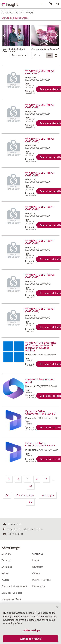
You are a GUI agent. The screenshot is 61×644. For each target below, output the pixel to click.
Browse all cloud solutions (15, 18)
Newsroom (38, 567)
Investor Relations (41, 580)
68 (31, 486)
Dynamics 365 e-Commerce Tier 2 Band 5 (40, 444)
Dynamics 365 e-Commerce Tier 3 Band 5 (40, 413)
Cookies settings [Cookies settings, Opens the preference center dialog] (30, 633)
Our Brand (7, 567)
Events (36, 560)
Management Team (12, 599)
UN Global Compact (12, 593)
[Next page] (30, 502)
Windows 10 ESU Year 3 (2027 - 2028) (39, 106)
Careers (36, 573)
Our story (6, 560)
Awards (5, 580)
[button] (19, 55)
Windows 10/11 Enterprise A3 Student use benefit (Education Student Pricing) (41, 347)
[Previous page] (7, 495)
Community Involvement (14, 586)
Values (5, 573)
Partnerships (39, 586)
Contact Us (38, 554)
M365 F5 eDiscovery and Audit (40, 381)
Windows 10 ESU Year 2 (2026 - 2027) (39, 72)
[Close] (57, 610)
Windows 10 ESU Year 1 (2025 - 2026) (39, 208)
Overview (6, 554)
